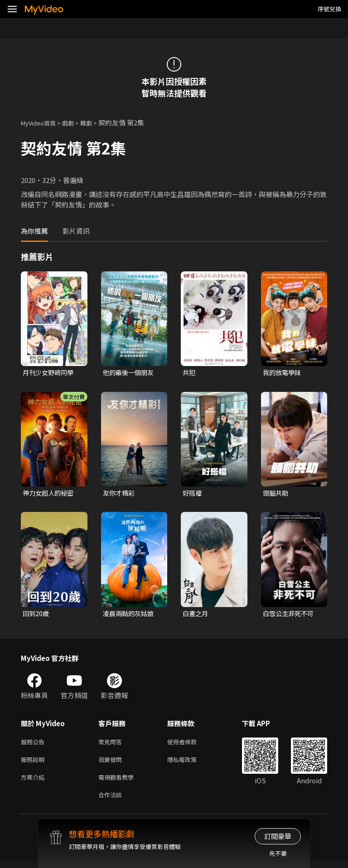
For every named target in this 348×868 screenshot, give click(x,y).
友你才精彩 (120, 494)
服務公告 (34, 745)
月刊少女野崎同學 (50, 373)
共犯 (189, 373)
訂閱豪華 (278, 836)
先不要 (278, 853)
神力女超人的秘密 (50, 494)
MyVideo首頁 (41, 123)
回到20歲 (36, 615)
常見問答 (112, 745)
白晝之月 (196, 615)
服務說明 (34, 764)
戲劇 (75, 123)
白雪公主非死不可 (290, 615)
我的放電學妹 (283, 373)
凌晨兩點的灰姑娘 (130, 615)
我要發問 (112, 764)
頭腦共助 (276, 494)
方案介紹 (34, 783)
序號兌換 (329, 9)
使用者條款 (190, 745)
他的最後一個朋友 (130, 373)
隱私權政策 (190, 764)
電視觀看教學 (119, 783)
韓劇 (95, 123)
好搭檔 (193, 494)
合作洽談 (112, 802)
